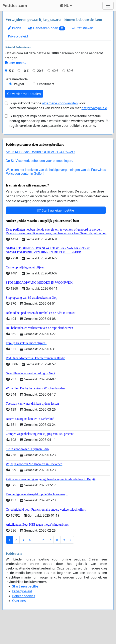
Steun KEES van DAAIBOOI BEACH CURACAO (40, 152)
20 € (40, 71)
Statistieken (82, 28)
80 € (70, 71)
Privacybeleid (18, 36)
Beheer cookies (24, 596)
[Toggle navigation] (108, 6)
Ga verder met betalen (24, 94)
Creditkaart (46, 84)
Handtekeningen (47, 28)
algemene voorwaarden (60, 103)
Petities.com (15, 6)
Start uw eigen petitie (56, 210)
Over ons (19, 601)
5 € (11, 71)
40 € (55, 71)
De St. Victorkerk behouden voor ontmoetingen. (39, 161)
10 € (25, 71)
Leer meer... (15, 63)
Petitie (15, 28)
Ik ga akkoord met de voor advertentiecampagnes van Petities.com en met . (59, 106)
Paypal (19, 84)
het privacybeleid (94, 108)
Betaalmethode (16, 79)
